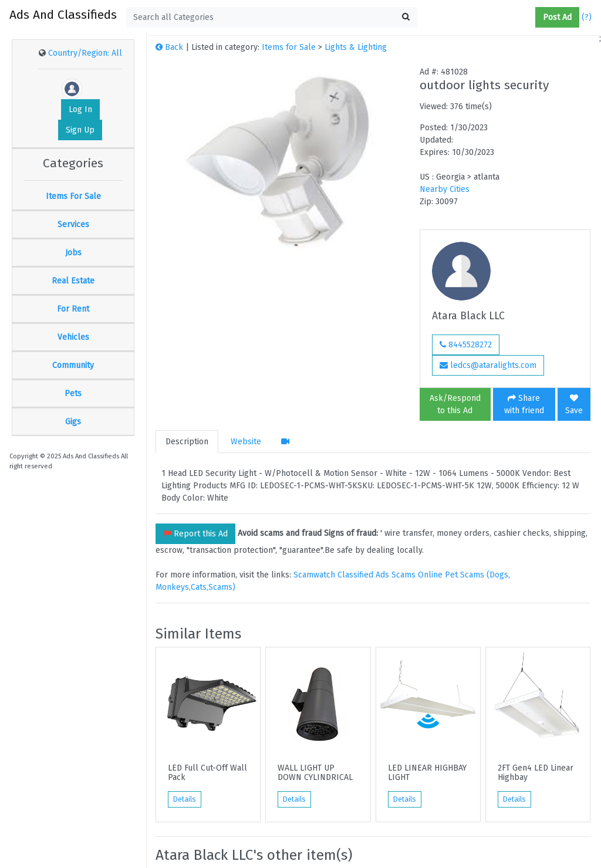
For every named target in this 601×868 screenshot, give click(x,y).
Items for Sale (289, 47)
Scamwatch (314, 575)
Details (185, 799)
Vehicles (73, 337)
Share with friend (524, 404)
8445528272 (466, 345)
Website (246, 442)
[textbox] (272, 17)
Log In (80, 109)
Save (574, 405)
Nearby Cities (445, 189)
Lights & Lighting (356, 47)
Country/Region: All (85, 53)
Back (169, 47)
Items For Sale (73, 196)
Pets (73, 394)
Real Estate (73, 281)
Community (73, 365)
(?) (587, 17)
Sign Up (80, 130)
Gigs (73, 422)
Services (73, 224)
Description (187, 442)
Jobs (73, 253)
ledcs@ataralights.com (488, 365)
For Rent (73, 309)
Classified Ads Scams (378, 575)
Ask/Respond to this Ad (455, 404)
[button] (531, 18)
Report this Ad (195, 534)
